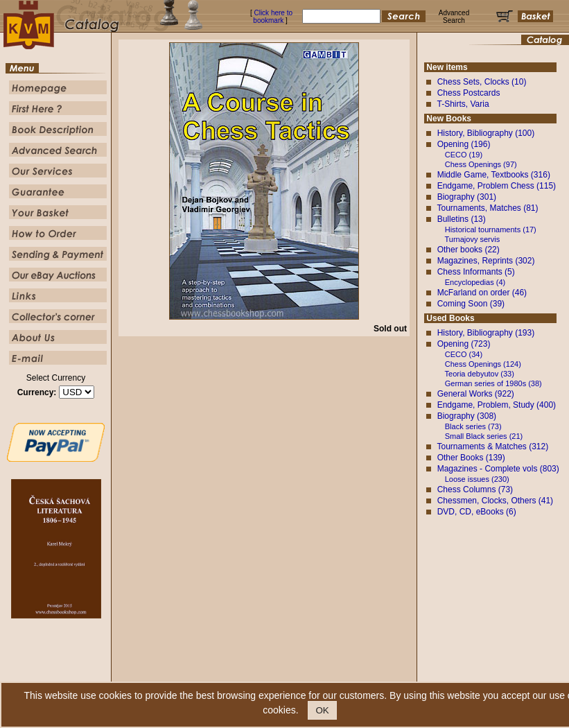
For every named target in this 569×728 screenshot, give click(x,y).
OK (322, 710)
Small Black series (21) (484, 436)
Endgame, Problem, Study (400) (497, 405)
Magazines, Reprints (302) (486, 261)
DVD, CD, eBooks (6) (477, 512)
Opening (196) (464, 144)
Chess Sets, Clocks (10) (482, 82)
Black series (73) (473, 426)
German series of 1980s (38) (493, 383)
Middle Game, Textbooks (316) (494, 175)
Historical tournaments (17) (491, 229)
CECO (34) (464, 354)
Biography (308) (467, 416)
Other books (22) (469, 250)
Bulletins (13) (462, 219)
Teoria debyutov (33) (480, 374)
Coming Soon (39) (471, 304)
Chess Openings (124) (483, 364)
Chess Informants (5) (476, 272)
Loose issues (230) (477, 479)
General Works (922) (476, 394)
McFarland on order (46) (482, 293)
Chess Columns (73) (475, 489)
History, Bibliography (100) (486, 133)
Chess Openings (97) (481, 164)
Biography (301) (467, 197)
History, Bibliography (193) (486, 333)
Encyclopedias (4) (475, 282)
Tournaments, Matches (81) (487, 208)
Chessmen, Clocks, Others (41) (495, 501)
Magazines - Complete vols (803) (498, 469)
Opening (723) (464, 344)
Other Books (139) (471, 458)
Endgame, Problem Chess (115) (497, 186)
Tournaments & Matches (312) (492, 447)
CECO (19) (464, 155)
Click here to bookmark (273, 17)
